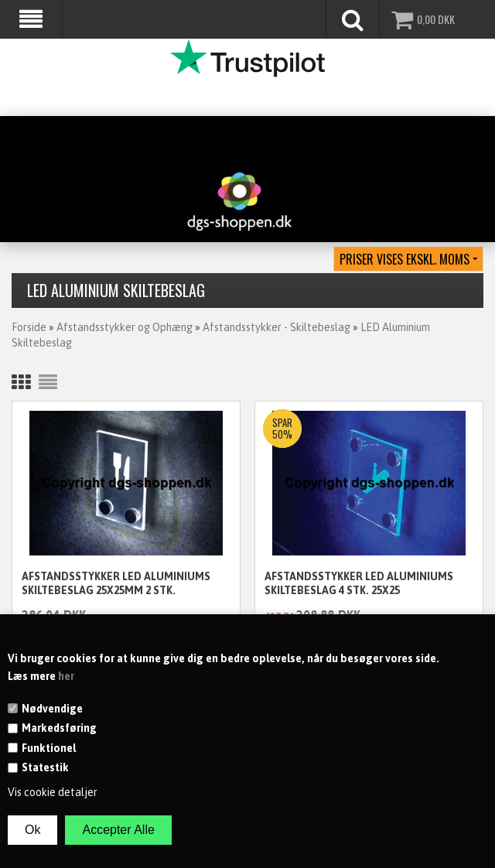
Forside (29, 327)
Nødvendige (52, 709)
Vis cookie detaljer (53, 792)
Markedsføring (59, 728)
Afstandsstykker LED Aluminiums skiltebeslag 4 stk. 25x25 (359, 583)
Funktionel (49, 748)
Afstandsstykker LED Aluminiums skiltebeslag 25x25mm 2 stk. (116, 583)
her (66, 676)
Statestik (45, 767)
